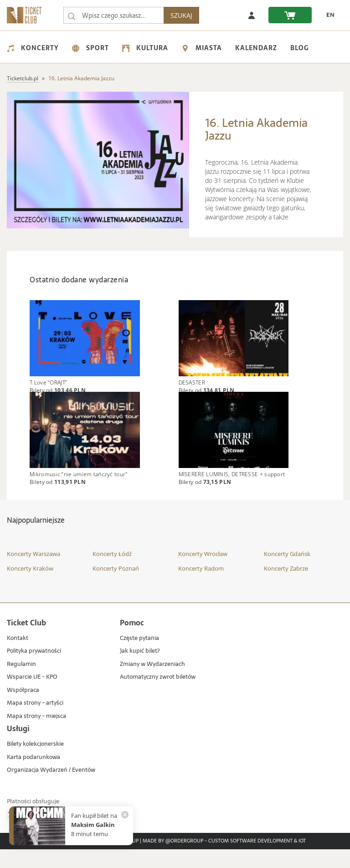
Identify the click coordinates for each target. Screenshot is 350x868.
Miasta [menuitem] (202, 48)
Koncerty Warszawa (33, 572)
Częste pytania (139, 657)
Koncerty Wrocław (203, 572)
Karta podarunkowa (33, 776)
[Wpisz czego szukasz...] (72, 16)
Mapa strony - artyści (35, 722)
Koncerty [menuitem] (33, 48)
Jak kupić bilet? (140, 670)
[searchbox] (115, 15)
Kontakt (18, 657)
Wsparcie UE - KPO (32, 696)
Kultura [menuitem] (145, 48)
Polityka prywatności (34, 670)
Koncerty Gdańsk (287, 572)
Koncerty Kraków (30, 587)
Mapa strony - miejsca (36, 735)
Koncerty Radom (201, 587)
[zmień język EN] (328, 15)
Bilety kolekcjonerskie (35, 763)
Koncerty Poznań (116, 587)
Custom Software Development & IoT (257, 860)
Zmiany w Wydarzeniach (152, 683)
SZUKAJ (185, 15)
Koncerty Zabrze (286, 587)
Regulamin (21, 683)
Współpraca (23, 709)
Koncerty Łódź (112, 572)
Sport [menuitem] (90, 48)
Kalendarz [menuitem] (256, 48)
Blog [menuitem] (299, 48)
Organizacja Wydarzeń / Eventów (51, 789)
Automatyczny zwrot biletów (158, 696)
